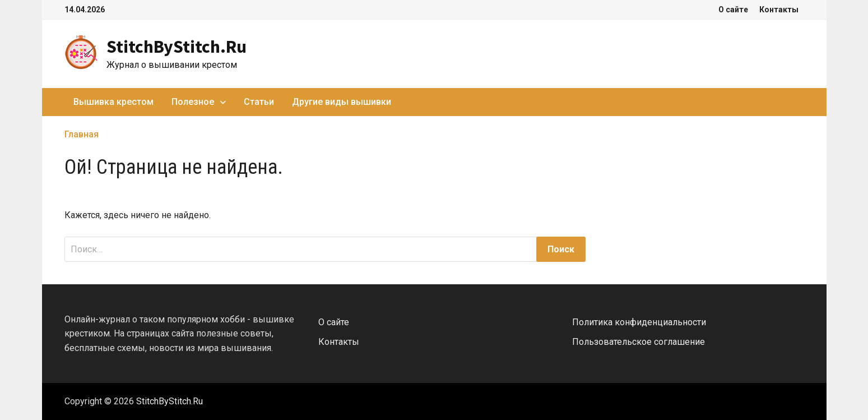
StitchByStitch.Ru (177, 47)
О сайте (733, 10)
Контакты (779, 10)
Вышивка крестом (113, 102)
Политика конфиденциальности (639, 322)
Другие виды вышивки (342, 102)
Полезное (193, 102)
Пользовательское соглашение (639, 342)
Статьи (259, 102)
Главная (82, 134)
